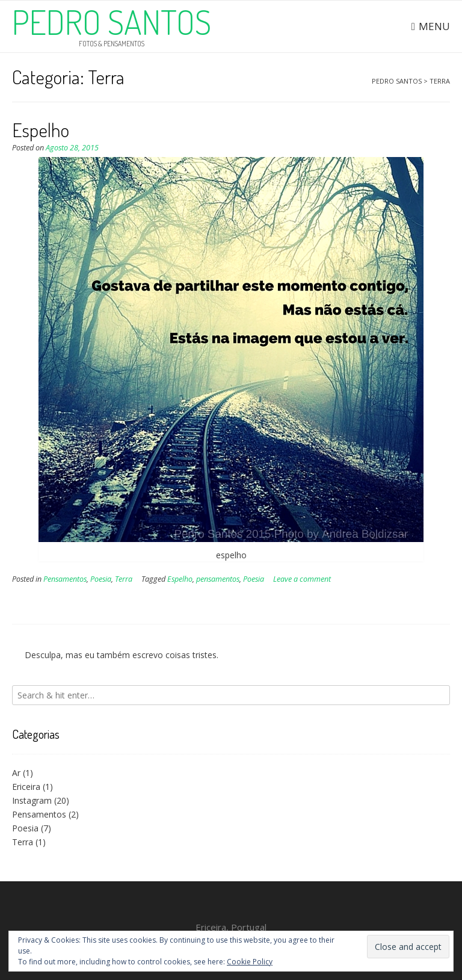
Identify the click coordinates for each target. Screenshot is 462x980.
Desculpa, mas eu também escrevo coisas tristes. (122, 655)
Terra (124, 579)
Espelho (41, 130)
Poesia (101, 579)
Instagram (32, 800)
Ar (16, 773)
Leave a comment (302, 579)
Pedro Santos (112, 22)
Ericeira (26, 787)
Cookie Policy (250, 962)
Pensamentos (65, 579)
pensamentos (218, 579)
